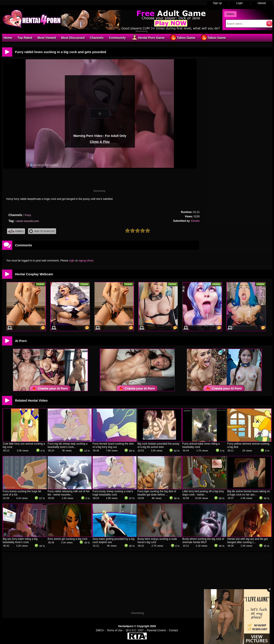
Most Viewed (47, 38)
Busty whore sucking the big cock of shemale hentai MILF (203, 541)
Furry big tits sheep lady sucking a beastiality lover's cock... (68, 445)
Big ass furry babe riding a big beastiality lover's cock (20, 541)
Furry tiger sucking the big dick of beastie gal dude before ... (157, 493)
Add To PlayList (42, 231)
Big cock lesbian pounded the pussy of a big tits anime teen (158, 445)
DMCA (100, 630)
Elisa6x (195, 221)
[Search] (245, 24)
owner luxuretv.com (27, 221)
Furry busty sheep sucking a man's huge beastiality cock (113, 493)
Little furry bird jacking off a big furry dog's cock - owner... (203, 493)
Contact (174, 630)
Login (240, 3)
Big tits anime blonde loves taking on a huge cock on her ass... (249, 493)
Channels (97, 38)
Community (117, 38)
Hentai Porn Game (148, 38)
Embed (16, 231)
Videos (230, 14)
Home (8, 38)
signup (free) (86, 261)
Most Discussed (73, 38)
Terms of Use (115, 630)
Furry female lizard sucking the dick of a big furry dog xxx (113, 445)
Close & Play (100, 142)
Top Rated (25, 38)
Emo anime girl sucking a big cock (68, 539)
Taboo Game (182, 38)
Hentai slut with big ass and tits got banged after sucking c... (248, 541)
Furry (28, 215)
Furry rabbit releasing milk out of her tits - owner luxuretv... (69, 493)
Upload (262, 3)
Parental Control (156, 630)
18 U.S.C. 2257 (134, 630)
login (72, 261)
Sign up (217, 3)
